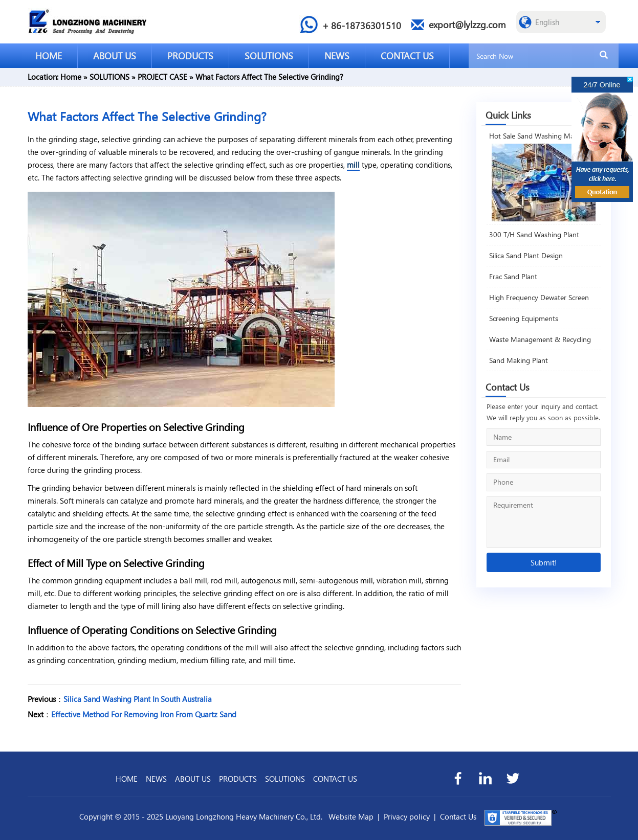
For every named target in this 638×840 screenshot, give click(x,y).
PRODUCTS (190, 55)
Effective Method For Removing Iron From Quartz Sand (144, 714)
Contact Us (458, 816)
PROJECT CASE (162, 77)
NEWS (337, 55)
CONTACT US (407, 55)
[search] (604, 55)
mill (353, 165)
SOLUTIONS (269, 55)
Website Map (351, 816)
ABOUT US (115, 55)
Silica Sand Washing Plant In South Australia (138, 699)
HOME (49, 55)
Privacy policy (407, 816)
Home (71, 77)
